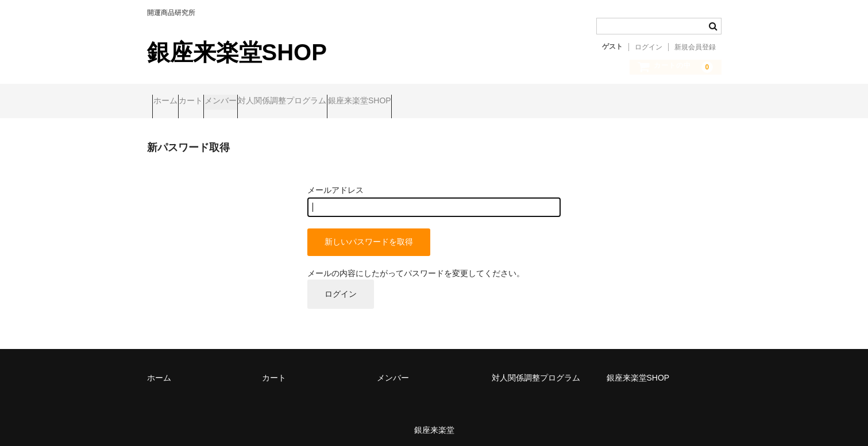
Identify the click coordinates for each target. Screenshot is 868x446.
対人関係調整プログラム (354, 102)
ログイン (649, 47)
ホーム (171, 102)
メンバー (270, 102)
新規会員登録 (695, 47)
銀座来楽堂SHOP (237, 52)
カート (218, 102)
